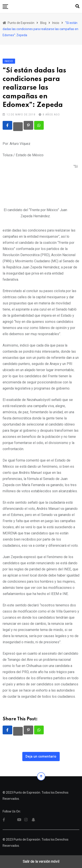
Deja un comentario (41, 757)
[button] (5, 7)
